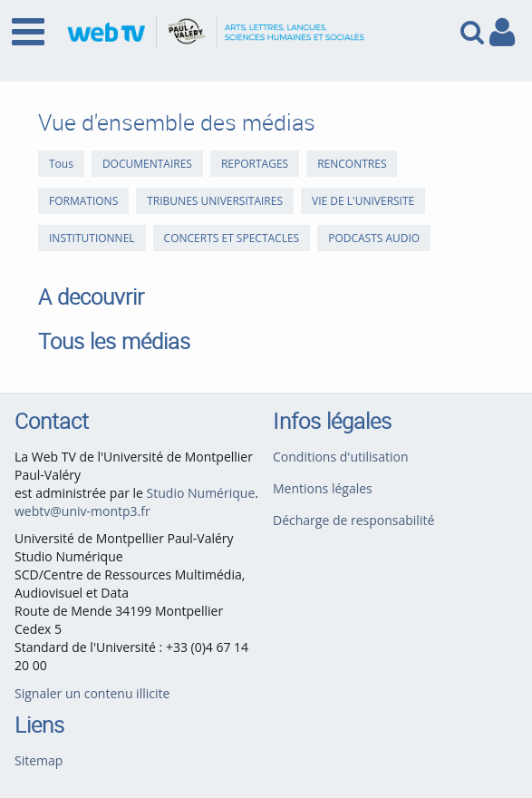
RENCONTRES (352, 164)
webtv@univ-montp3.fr (82, 511)
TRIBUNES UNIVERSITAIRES (215, 201)
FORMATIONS (83, 201)
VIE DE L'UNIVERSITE (363, 201)
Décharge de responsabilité (353, 520)
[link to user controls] (502, 32)
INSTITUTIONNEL (92, 238)
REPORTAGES (255, 164)
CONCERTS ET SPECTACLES (232, 238)
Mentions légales (323, 488)
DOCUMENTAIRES (147, 164)
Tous (61, 164)
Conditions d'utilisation (341, 457)
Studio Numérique (201, 493)
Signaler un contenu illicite (92, 693)
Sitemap (39, 760)
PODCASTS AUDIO (374, 238)
